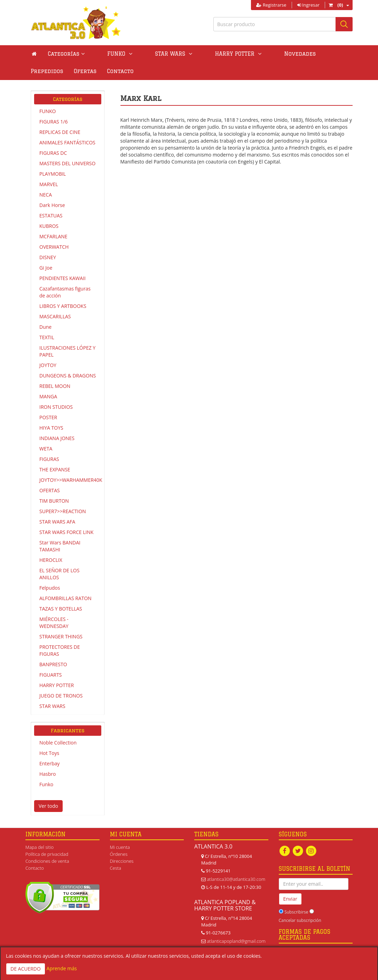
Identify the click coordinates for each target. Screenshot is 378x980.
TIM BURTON (54, 501)
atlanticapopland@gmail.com (236, 941)
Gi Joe (46, 268)
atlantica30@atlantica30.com (236, 879)
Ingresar (308, 5)
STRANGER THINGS (61, 636)
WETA (46, 449)
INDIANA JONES (57, 438)
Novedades (251, 54)
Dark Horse (52, 205)
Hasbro (48, 774)
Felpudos (50, 588)
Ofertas (332, 54)
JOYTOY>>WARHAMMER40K (70, 480)
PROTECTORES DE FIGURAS (60, 650)
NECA (46, 195)
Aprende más (62, 968)
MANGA (48, 396)
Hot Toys (49, 753)
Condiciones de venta (47, 861)
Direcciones (122, 861)
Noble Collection (58, 743)
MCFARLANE (53, 236)
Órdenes (119, 854)
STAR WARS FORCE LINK (66, 532)
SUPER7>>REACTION (63, 511)
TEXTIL (47, 337)
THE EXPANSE (55, 469)
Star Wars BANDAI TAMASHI (60, 546)
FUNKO (48, 111)
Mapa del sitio (40, 847)
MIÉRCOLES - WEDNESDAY (54, 623)
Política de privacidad (47, 854)
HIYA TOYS (51, 428)
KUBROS (49, 226)
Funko (46, 784)
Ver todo (48, 806)
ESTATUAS (51, 216)
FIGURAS (49, 459)
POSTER (48, 417)
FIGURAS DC (53, 153)
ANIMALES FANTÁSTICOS (67, 142)
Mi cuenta (120, 847)
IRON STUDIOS (56, 407)
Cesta (116, 868)
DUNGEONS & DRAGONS (68, 376)
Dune (45, 327)
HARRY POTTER (57, 685)
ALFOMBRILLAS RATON (65, 598)
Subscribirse (296, 912)
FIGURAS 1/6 (53, 122)
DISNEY (48, 257)
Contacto (44, 71)
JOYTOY (48, 365)
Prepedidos (294, 54)
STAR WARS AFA (57, 522)
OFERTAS (50, 490)
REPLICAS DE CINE (60, 132)
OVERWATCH (54, 247)
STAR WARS (52, 706)
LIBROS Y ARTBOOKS (63, 306)
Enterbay (49, 763)
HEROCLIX (51, 560)
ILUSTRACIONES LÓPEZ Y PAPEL (67, 351)
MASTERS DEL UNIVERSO (67, 163)
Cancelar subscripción (300, 921)
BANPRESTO (53, 664)
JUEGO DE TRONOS (61, 696)
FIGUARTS (50, 675)
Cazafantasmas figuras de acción (65, 292)
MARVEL (49, 184)
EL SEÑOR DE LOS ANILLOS (59, 574)
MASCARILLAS (55, 316)
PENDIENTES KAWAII (62, 278)
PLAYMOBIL (53, 174)
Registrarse (271, 5)
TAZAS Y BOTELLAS (61, 609)
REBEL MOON (55, 386)
